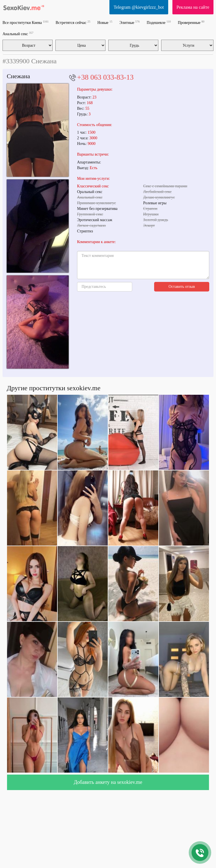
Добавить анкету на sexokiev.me (108, 782)
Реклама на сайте (193, 7)
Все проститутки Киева (26, 22)
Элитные (130, 22)
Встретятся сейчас (73, 22)
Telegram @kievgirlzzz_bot (139, 7)
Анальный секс (18, 34)
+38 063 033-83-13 (105, 77)
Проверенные (191, 22)
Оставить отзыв (182, 287)
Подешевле (159, 22)
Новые (105, 22)
